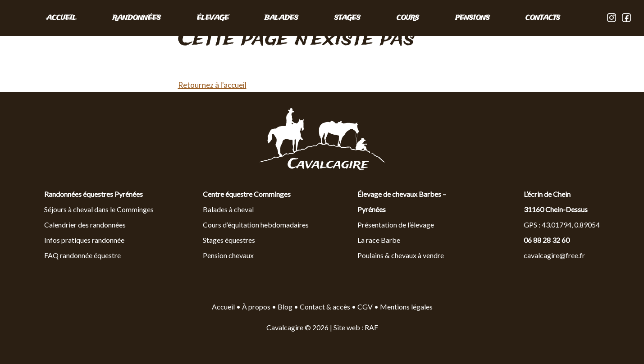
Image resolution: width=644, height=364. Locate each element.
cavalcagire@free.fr (554, 255)
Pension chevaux (228, 255)
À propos (256, 307)
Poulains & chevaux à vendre (401, 255)
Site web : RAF (356, 327)
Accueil (62, 18)
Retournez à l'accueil (212, 85)
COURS (408, 18)
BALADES (281, 18)
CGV (365, 307)
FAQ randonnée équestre (82, 255)
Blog (286, 307)
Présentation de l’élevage (396, 225)
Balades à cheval (228, 209)
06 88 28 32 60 (547, 240)
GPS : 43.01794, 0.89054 (562, 225)
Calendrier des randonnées (85, 225)
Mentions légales (406, 307)
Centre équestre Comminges (247, 194)
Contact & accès (325, 307)
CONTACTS (543, 18)
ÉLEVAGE (213, 18)
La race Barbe (379, 240)
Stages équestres (229, 240)
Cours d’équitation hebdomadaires (256, 225)
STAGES (347, 18)
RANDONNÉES (137, 18)
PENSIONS (473, 18)
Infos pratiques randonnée (84, 240)
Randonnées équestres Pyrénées (94, 194)
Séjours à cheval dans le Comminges (99, 209)
